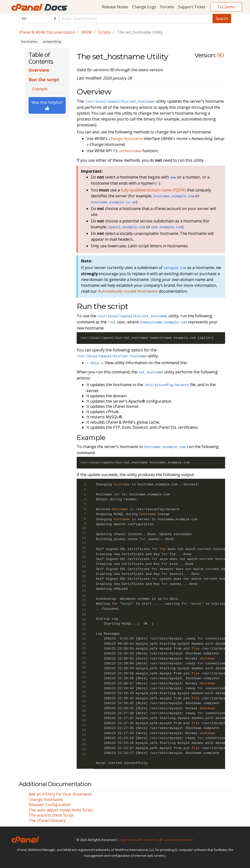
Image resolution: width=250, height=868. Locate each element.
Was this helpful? (47, 105)
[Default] (136, 19)
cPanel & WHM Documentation (47, 32)
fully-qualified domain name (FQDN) (153, 190)
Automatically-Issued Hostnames (128, 291)
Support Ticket (192, 7)
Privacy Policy (150, 840)
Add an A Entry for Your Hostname (60, 794)
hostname (29, 42)
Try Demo (226, 7)
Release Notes (115, 7)
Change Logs (144, 7)
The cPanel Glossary (47, 820)
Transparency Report (177, 840)
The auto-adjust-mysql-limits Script (61, 810)
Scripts (104, 32)
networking (52, 42)
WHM (87, 32)
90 (220, 55)
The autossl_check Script (51, 815)
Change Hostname (46, 799)
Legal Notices (128, 840)
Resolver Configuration (50, 805)
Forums (167, 7)
